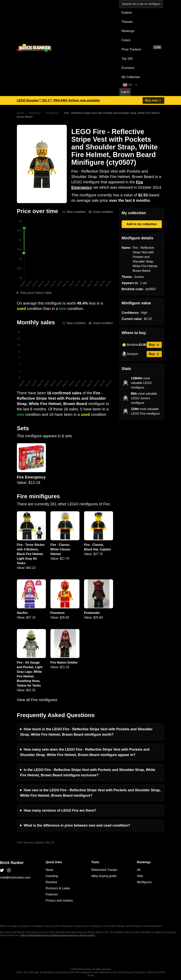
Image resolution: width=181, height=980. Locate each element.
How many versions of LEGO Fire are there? (60, 810)
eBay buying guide (104, 876)
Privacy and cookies (59, 901)
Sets (140, 876)
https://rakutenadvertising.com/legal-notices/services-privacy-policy (58, 935)
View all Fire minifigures (37, 700)
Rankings (128, 31)
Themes (127, 22)
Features (52, 894)
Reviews (51, 882)
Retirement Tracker (104, 870)
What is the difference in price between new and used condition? (77, 825)
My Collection (131, 77)
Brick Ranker (12, 863)
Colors (126, 40)
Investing (52, 876)
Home (20, 113)
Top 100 (127, 59)
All (139, 870)
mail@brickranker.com (15, 877)
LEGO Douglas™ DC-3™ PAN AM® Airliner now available (58, 100)
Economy (128, 68)
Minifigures (52, 113)
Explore (127, 13)
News (50, 870)
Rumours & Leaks (58, 888)
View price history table (36, 293)
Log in (125, 92)
